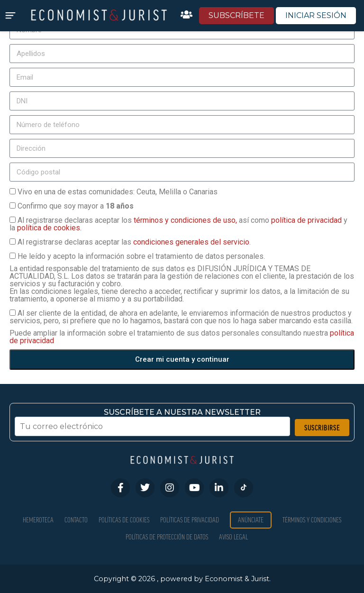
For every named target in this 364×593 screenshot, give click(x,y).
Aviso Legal (233, 537)
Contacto (76, 520)
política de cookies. (49, 228)
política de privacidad (307, 220)
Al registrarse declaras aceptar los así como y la (178, 224)
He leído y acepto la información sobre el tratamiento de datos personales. (141, 256)
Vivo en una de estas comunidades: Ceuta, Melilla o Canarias (118, 192)
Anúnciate (251, 520)
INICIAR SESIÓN (316, 15)
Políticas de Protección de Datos (167, 537)
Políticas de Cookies (124, 520)
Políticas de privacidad (190, 520)
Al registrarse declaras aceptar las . (134, 242)
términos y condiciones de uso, (186, 220)
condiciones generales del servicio (191, 242)
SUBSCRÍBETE (237, 15)
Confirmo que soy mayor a (76, 206)
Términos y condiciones (312, 520)
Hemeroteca (38, 520)
